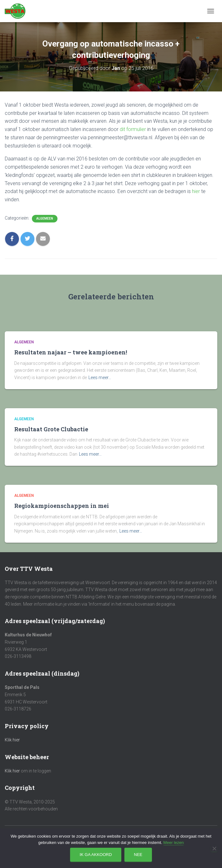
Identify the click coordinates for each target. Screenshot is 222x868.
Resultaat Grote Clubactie (51, 429)
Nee (138, 855)
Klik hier (12, 740)
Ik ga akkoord (96, 855)
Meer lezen (173, 843)
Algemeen (45, 219)
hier (196, 191)
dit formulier (133, 129)
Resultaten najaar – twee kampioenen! (71, 352)
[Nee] (214, 848)
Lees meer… (100, 378)
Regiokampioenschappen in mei (62, 506)
